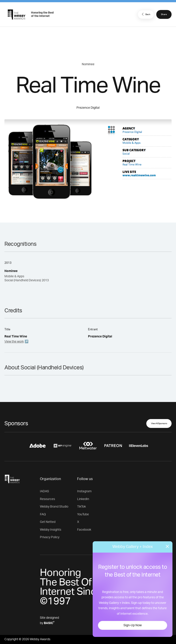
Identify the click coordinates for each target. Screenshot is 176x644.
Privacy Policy (50, 537)
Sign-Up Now (133, 625)
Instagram (84, 491)
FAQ (43, 514)
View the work (14, 342)
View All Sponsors (159, 423)
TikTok (81, 507)
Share (164, 14)
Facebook (84, 530)
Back (145, 14)
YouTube (83, 514)
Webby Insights (51, 530)
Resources (47, 499)
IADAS (44, 491)
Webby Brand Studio (54, 507)
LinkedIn (83, 499)
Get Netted (48, 522)
